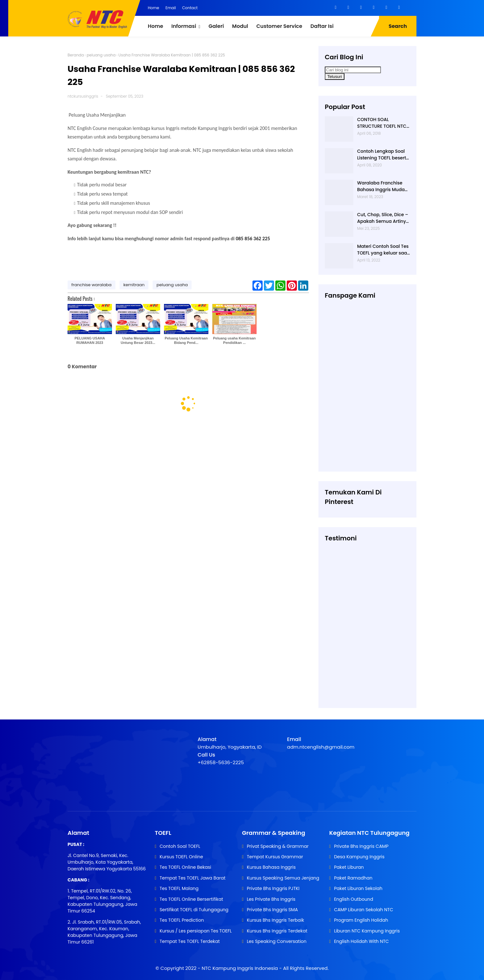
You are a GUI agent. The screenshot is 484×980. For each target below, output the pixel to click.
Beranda (76, 55)
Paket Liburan (349, 867)
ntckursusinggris (83, 96)
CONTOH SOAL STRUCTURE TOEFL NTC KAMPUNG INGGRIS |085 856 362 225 (383, 123)
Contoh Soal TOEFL (180, 846)
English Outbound (353, 899)
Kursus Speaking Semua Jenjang (283, 878)
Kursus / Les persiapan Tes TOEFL (196, 931)
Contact (190, 8)
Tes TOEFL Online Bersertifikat (191, 899)
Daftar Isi (322, 26)
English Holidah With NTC (361, 941)
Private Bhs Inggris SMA (272, 910)
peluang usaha (101, 55)
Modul (240, 26)
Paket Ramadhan (353, 878)
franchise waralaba (92, 285)
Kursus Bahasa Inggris (271, 867)
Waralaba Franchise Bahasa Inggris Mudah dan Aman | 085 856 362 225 (382, 186)
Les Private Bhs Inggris (271, 899)
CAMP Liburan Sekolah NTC (363, 910)
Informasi (184, 26)
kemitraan (134, 285)
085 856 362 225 (252, 239)
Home (154, 8)
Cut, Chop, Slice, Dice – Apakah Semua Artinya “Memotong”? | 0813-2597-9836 (383, 218)
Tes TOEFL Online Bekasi (185, 867)
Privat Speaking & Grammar (278, 846)
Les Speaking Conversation (277, 941)
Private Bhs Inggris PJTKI (273, 888)
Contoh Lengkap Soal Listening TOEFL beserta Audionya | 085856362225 (383, 155)
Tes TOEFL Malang (179, 888)
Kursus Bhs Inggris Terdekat (277, 931)
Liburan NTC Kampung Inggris (367, 931)
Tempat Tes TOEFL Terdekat (190, 941)
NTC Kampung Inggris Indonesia (241, 968)
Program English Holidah (361, 920)
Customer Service (279, 26)
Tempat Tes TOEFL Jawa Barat (193, 878)
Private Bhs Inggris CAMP (361, 846)
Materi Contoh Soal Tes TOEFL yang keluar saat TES (383, 250)
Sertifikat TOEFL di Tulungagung (194, 910)
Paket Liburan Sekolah (358, 888)
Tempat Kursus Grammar (275, 857)
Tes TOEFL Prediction (182, 920)
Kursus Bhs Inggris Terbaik (275, 920)
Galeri (216, 26)
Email (171, 8)
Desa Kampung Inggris (359, 857)
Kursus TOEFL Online (181, 857)
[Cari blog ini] (353, 70)
